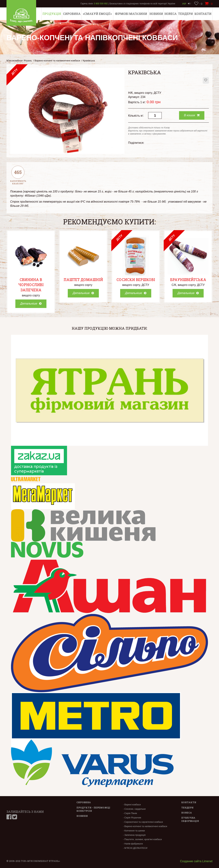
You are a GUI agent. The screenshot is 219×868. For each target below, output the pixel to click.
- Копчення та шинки (134, 831)
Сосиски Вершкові (136, 280)
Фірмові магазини (131, 14)
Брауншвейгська (188, 280)
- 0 (198, 4)
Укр (184, 4)
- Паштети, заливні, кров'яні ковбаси (142, 839)
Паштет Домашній (83, 280)
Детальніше (31, 304)
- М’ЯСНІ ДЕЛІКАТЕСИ (135, 848)
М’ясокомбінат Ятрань (19, 61)
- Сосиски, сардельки (134, 809)
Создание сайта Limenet (196, 861)
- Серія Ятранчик (132, 818)
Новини (156, 14)
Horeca (171, 14)
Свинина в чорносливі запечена (31, 285)
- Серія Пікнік (130, 813)
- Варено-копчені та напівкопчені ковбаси (145, 826)
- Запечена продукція (134, 835)
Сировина (72, 14)
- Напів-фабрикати (133, 844)
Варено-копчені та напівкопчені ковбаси (57, 61)
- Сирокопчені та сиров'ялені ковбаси (143, 822)
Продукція (52, 14)
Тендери (185, 14)
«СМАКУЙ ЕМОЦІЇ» (97, 14)
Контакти (203, 14)
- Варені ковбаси (132, 805)
